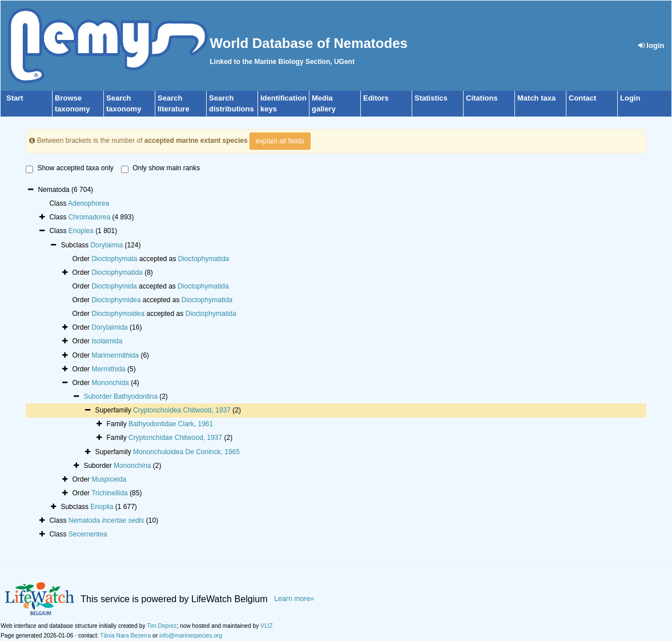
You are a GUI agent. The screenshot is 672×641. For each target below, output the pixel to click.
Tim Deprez (162, 626)
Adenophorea (88, 203)
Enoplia (102, 507)
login (651, 45)
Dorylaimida (109, 327)
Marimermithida (115, 355)
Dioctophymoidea (118, 314)
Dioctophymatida (204, 259)
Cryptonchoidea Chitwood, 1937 (182, 410)
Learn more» (294, 599)
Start (15, 98)
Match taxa (536, 98)
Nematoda (106, 520)
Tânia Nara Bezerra (125, 636)
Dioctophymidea (116, 300)
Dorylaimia (106, 245)
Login (630, 98)
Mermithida (108, 369)
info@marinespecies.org (191, 636)
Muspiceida (109, 479)
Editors (376, 98)
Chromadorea (89, 217)
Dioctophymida (114, 286)
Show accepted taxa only (69, 169)
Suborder (98, 396)
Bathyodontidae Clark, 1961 (171, 424)
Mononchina (132, 466)
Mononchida (110, 383)
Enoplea (81, 231)
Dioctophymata (114, 259)
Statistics (431, 98)
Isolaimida (107, 341)
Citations (482, 98)
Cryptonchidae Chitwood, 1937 (175, 438)
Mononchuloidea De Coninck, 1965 (186, 452)
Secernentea (88, 534)
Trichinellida (110, 493)
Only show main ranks (160, 169)
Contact (582, 98)
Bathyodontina (136, 396)
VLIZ (267, 626)
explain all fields (280, 141)
